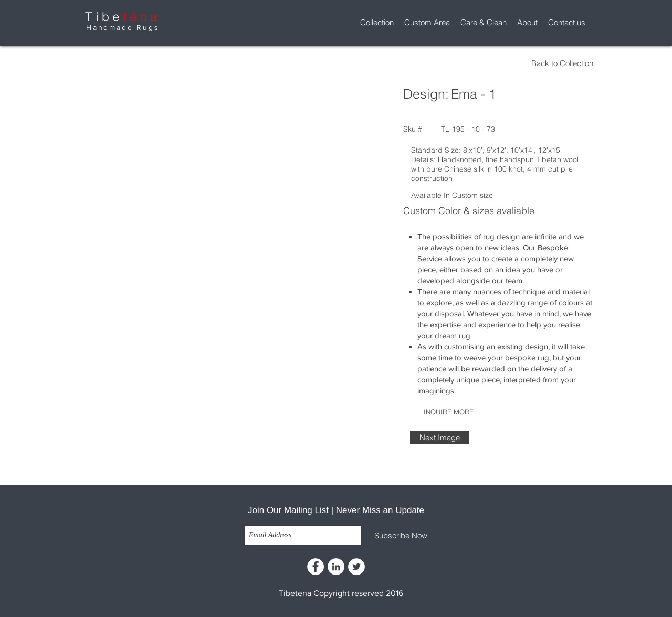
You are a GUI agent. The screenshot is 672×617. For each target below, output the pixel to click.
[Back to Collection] (502, 63)
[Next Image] (439, 438)
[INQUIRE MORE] (448, 412)
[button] (377, 23)
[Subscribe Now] (401, 536)
